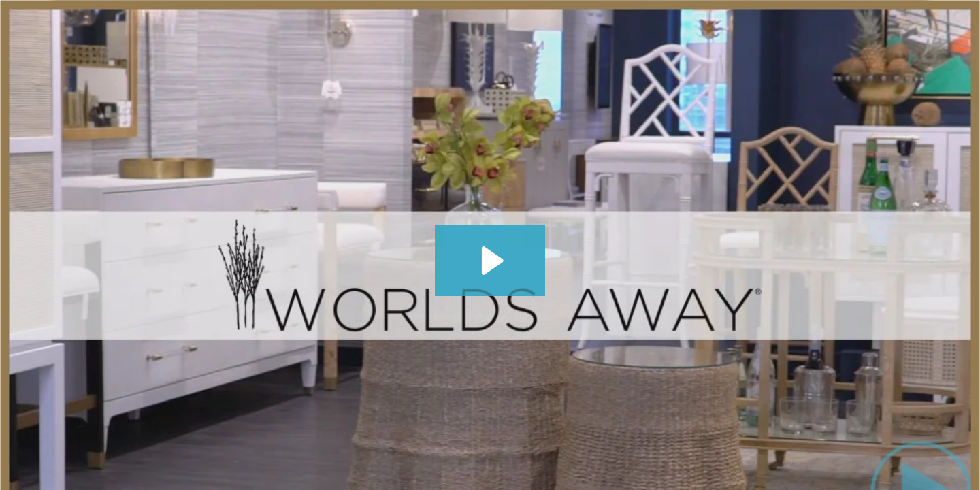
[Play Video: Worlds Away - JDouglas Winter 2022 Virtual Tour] (490, 261)
